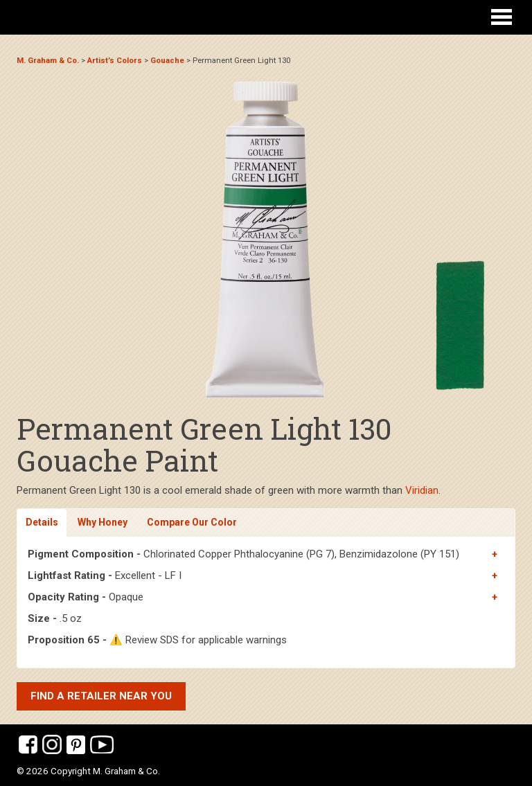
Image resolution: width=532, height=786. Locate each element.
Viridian (422, 490)
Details (42, 522)
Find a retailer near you (101, 696)
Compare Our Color (192, 522)
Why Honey (103, 522)
